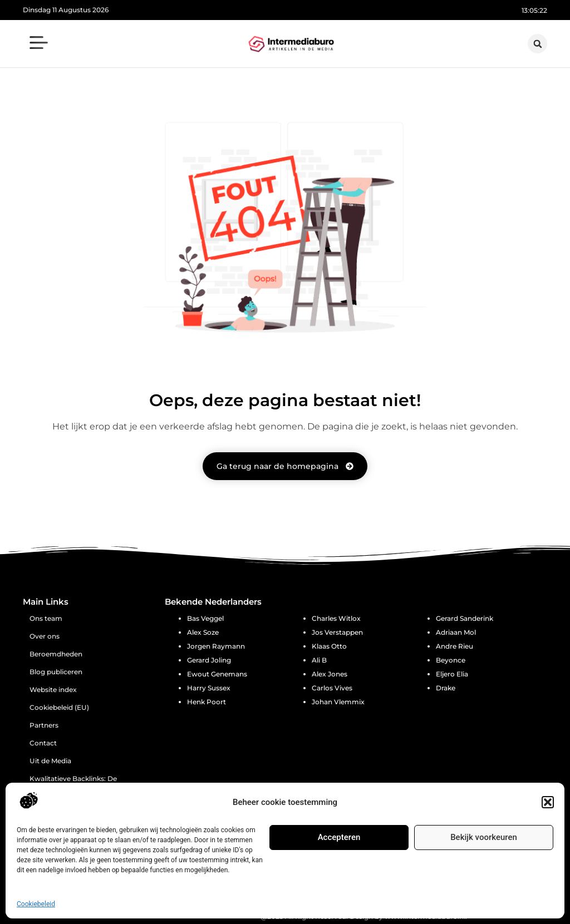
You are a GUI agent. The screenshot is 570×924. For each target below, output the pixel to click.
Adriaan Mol (456, 632)
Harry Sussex (209, 688)
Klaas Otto (329, 646)
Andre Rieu (454, 646)
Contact (43, 743)
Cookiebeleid (36, 904)
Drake (446, 688)
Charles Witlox (336, 618)
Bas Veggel (205, 618)
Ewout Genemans (217, 674)
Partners (44, 725)
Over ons (45, 636)
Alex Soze (203, 632)
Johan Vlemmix (338, 702)
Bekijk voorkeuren (484, 837)
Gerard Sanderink (465, 618)
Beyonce (451, 660)
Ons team (46, 618)
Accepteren (339, 837)
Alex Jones (330, 674)
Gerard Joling (209, 660)
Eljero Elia (452, 674)
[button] (548, 802)
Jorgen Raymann (216, 646)
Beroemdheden (56, 654)
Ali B (319, 660)
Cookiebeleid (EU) (59, 707)
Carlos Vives (332, 688)
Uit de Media (50, 761)
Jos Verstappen (337, 632)
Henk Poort (207, 702)
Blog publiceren (56, 672)
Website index (53, 690)
